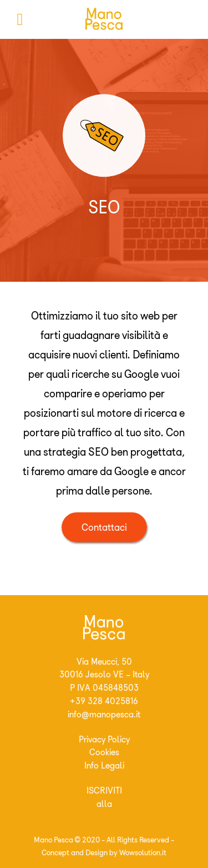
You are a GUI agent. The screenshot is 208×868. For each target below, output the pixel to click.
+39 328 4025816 (104, 701)
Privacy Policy (104, 739)
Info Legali (104, 765)
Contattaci (104, 527)
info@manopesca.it (104, 714)
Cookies (104, 752)
